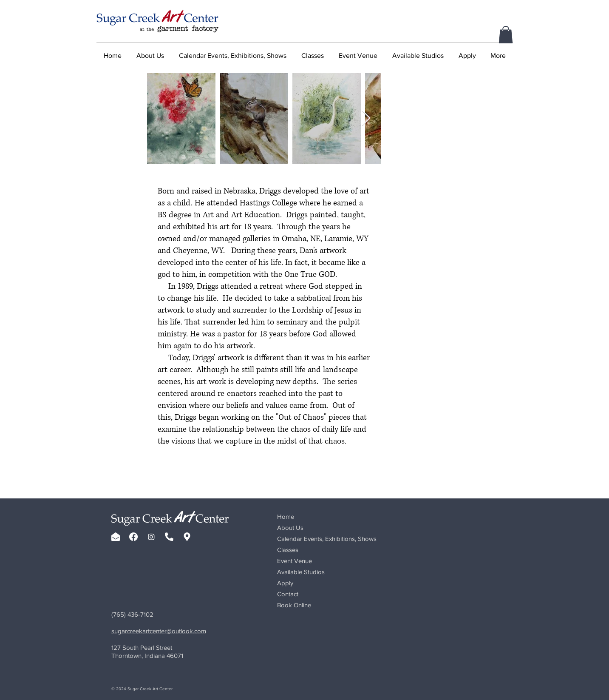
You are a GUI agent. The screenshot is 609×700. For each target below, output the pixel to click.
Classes (288, 550)
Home (286, 516)
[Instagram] (151, 537)
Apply (285, 583)
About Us (290, 528)
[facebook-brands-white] (133, 537)
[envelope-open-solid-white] (116, 537)
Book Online (294, 605)
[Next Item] (366, 118)
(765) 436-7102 (132, 614)
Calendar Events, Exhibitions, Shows (327, 539)
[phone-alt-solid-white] (169, 537)
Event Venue (295, 561)
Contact (288, 594)
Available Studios (301, 572)
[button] (506, 35)
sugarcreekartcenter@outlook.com (159, 631)
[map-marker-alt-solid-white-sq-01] (187, 537)
